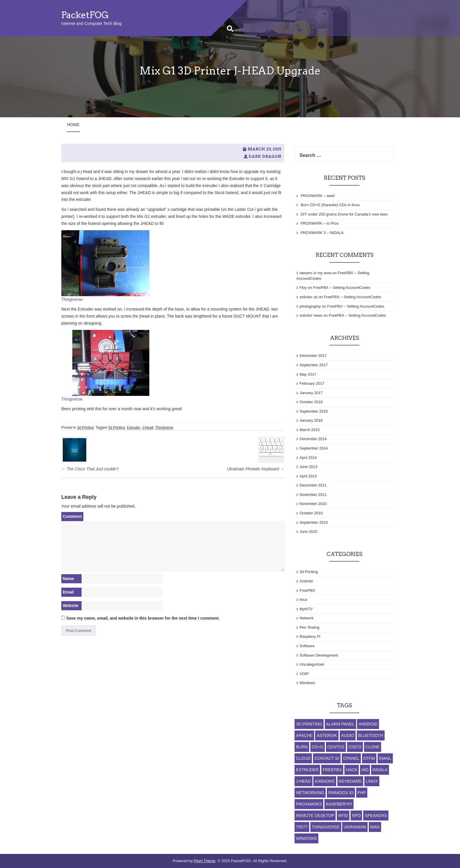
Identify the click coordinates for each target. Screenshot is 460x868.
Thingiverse (72, 299)
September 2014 (314, 448)
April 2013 (308, 476)
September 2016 (314, 411)
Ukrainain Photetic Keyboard (256, 469)
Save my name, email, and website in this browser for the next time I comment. (143, 618)
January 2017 (311, 393)
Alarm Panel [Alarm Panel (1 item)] (340, 724)
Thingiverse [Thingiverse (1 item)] (326, 827)
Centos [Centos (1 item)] (336, 747)
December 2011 (313, 485)
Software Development (319, 655)
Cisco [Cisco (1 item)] (355, 747)
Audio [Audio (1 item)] (348, 735)
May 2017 (308, 374)
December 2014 (313, 439)
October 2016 (311, 402)
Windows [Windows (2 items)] (306, 838)
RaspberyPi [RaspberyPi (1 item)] (339, 804)
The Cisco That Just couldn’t (90, 469)
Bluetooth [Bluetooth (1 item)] (371, 735)
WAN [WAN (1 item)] (375, 827)
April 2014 (308, 458)
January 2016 (311, 420)
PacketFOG (85, 15)
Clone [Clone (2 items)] (373, 747)
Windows (307, 683)
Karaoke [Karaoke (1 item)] (325, 781)
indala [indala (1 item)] (380, 770)
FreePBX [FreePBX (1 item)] (332, 770)
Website (71, 606)
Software (307, 646)
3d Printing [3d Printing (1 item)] (309, 724)
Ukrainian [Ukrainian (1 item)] (355, 827)
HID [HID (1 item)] (365, 770)
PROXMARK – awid (318, 196)
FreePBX (307, 590)
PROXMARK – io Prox (320, 223)
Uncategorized (312, 664)
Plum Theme (205, 861)
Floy (303, 288)
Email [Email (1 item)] (385, 758)
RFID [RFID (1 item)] (343, 816)
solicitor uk (308, 297)
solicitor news (311, 315)
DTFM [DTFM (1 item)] (369, 758)
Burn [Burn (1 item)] (302, 747)
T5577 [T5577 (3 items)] (302, 827)
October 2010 (311, 513)
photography (310, 306)
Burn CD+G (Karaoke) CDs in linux (330, 205)
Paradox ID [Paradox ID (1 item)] (341, 793)
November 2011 (313, 495)
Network (307, 618)
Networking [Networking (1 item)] (310, 793)
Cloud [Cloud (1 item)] (303, 758)
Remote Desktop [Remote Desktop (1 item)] (315, 816)
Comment (72, 516)
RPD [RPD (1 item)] (356, 816)
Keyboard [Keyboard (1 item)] (350, 781)
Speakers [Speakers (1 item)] (376, 816)
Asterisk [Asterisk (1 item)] (327, 735)
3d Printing (85, 428)
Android (306, 581)
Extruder (134, 428)
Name (68, 579)
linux (303, 600)
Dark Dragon (265, 156)
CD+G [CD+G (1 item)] (318, 747)
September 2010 (314, 522)
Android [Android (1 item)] (368, 724)
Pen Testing (310, 627)
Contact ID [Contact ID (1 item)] (327, 758)
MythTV (306, 609)
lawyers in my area (315, 273)
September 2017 (314, 365)
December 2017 (313, 356)
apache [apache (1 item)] (304, 735)
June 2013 (308, 467)
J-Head (148, 428)
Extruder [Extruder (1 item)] (307, 770)
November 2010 (313, 504)
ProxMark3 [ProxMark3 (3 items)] (309, 804)
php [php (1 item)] (362, 793)
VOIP (304, 674)
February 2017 (312, 383)
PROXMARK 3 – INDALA (322, 233)
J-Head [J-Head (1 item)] (303, 781)
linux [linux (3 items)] (372, 781)
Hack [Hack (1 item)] (352, 770)
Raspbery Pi (310, 636)
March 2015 (310, 430)
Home (73, 125)
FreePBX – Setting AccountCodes (342, 288)
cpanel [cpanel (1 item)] (351, 758)
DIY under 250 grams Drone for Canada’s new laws (344, 214)
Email (68, 592)
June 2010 (308, 532)
